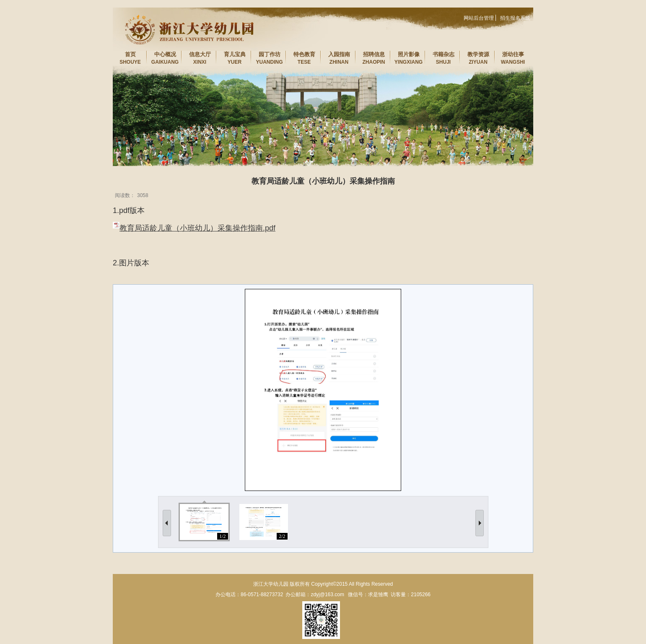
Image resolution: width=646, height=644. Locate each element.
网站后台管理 (479, 18)
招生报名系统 (515, 18)
